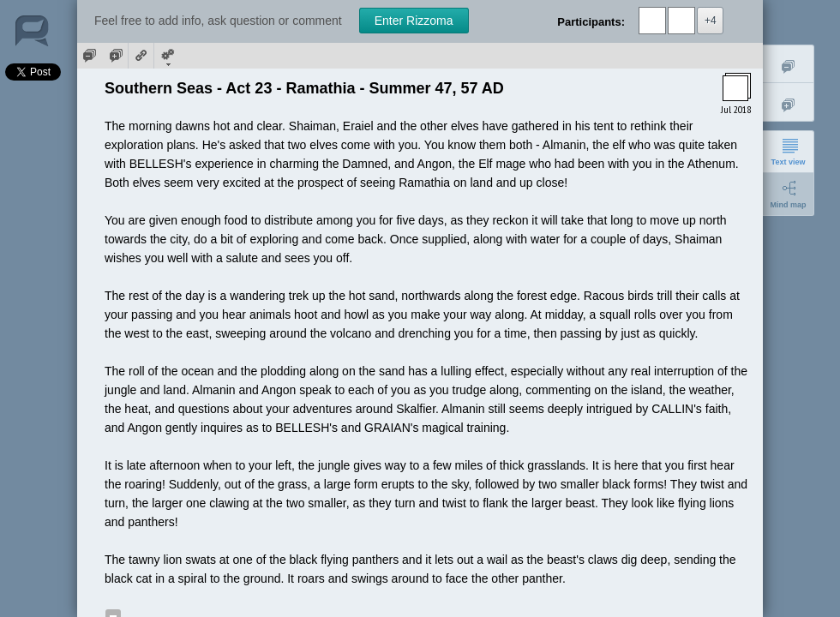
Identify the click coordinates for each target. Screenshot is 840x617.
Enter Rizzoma (414, 21)
